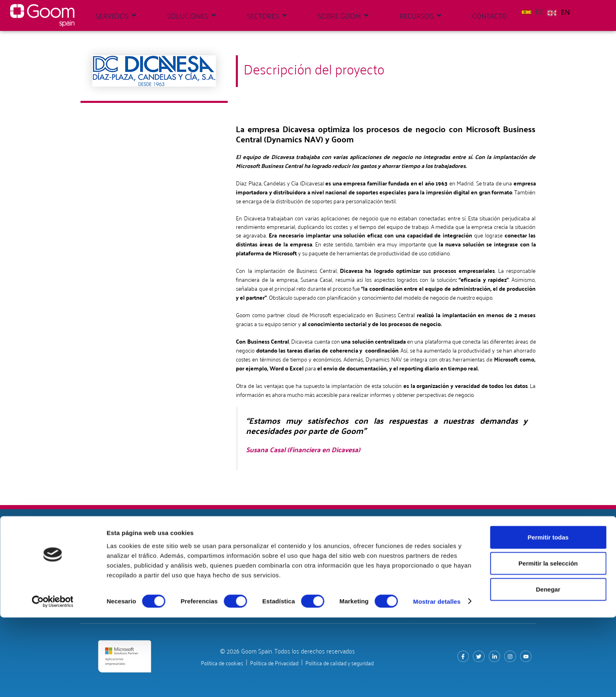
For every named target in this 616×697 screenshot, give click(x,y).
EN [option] (565, 12)
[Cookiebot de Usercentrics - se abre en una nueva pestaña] (53, 681)
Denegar (548, 669)
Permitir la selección (548, 643)
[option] (558, 12)
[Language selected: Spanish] (548, 11)
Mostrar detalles (437, 681)
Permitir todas (548, 617)
